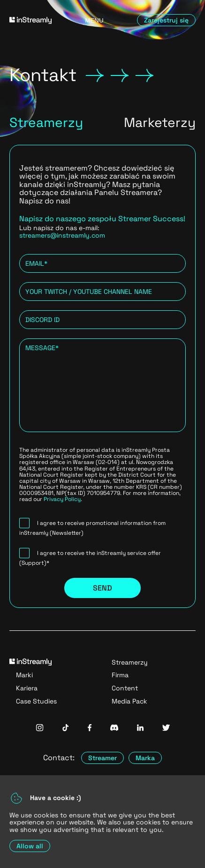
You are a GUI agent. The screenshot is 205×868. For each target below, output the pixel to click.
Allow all (30, 846)
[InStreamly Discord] (114, 729)
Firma (120, 675)
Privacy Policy (62, 499)
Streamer (102, 758)
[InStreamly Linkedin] (140, 729)
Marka (145, 758)
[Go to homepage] (34, 20)
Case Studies (36, 701)
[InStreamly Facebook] (90, 729)
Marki (24, 675)
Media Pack (129, 701)
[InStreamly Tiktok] (66, 729)
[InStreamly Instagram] (40, 729)
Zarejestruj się (166, 20)
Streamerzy (130, 662)
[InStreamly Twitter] (166, 729)
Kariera (27, 688)
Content (125, 688)
